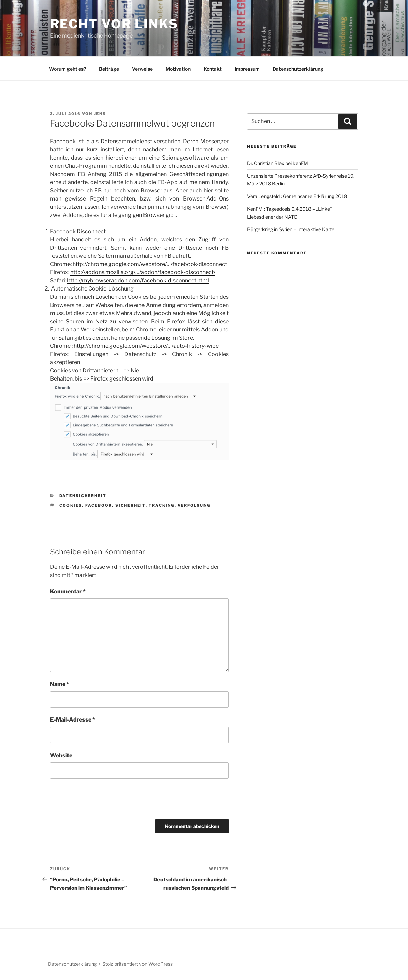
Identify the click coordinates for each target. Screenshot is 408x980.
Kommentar (68, 591)
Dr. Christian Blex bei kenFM (278, 163)
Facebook (99, 505)
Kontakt (213, 69)
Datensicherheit (83, 496)
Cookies (71, 505)
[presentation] (97, 799)
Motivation (178, 69)
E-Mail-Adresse (73, 720)
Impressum (247, 69)
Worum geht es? (67, 69)
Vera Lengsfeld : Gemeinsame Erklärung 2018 (297, 196)
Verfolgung (194, 505)
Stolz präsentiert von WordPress (138, 964)
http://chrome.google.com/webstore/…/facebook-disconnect (150, 264)
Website (61, 755)
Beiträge (109, 69)
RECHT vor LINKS (114, 24)
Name (60, 684)
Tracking (162, 505)
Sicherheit (130, 505)
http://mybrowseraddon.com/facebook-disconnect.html (138, 280)
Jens (100, 114)
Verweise (142, 69)
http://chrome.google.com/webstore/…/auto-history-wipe (146, 346)
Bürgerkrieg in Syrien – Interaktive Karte (291, 229)
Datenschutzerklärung (298, 69)
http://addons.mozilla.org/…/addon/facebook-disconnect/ (143, 272)
